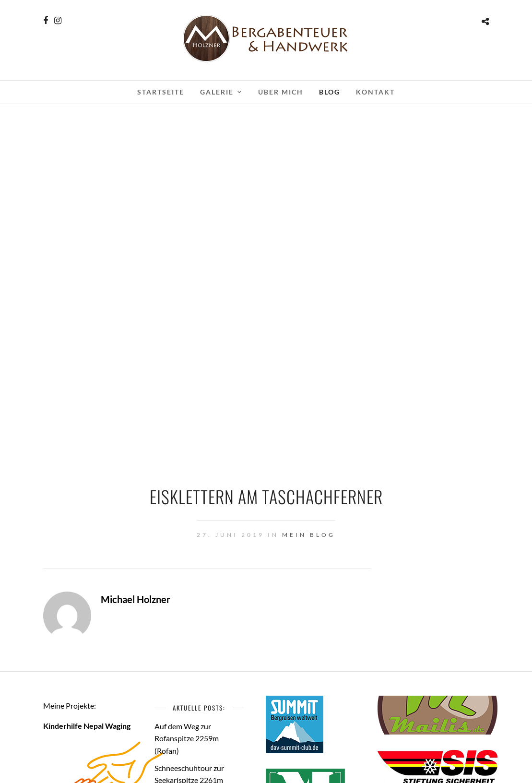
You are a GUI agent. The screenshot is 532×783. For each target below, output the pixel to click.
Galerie (217, 92)
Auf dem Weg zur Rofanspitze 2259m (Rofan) (187, 738)
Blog (330, 92)
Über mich (281, 92)
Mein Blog (309, 535)
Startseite (161, 92)
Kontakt (375, 92)
